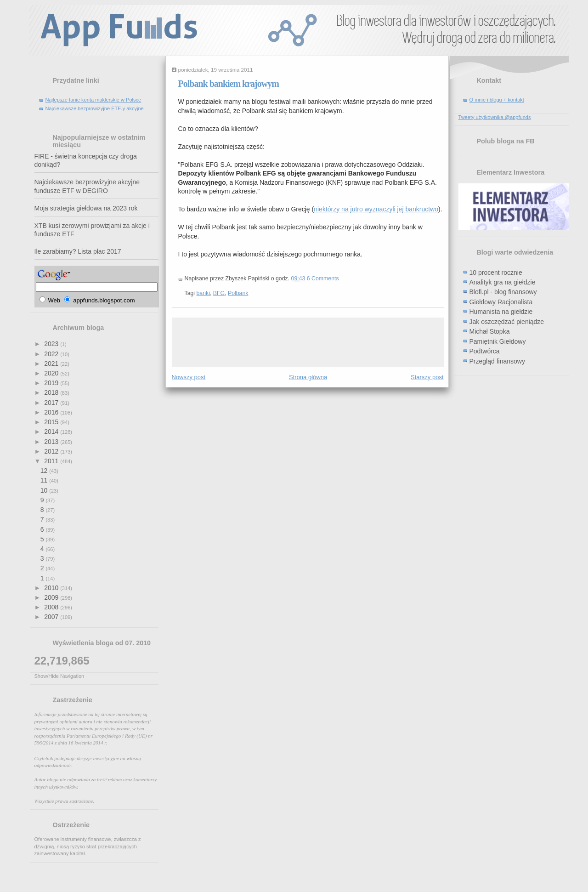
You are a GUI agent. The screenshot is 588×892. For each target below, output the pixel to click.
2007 (52, 617)
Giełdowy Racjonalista (501, 302)
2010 (52, 588)
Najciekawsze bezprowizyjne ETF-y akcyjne (95, 108)
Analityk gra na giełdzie (503, 282)
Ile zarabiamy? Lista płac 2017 (78, 251)
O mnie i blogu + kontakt (497, 100)
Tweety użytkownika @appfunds (495, 117)
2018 (52, 392)
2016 (52, 412)
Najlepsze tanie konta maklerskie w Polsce (93, 100)
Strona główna (308, 377)
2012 (52, 451)
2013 (52, 442)
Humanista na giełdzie (501, 312)
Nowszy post (189, 377)
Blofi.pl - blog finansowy (503, 292)
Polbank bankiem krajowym (229, 84)
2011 (52, 461)
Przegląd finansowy (497, 361)
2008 (52, 607)
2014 (52, 432)
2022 (52, 354)
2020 (52, 373)
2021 (52, 364)
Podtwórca (485, 351)
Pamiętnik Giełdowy (498, 341)
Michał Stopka (490, 331)
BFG (219, 293)
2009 (52, 597)
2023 (52, 344)
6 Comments (323, 278)
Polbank (238, 293)
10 (45, 490)
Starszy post (427, 377)
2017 (52, 403)
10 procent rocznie (496, 273)
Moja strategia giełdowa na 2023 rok (86, 208)
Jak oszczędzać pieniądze (507, 322)
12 (45, 471)
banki (203, 293)
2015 (52, 422)
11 (45, 480)
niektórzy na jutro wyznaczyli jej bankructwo (376, 209)
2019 (52, 383)
